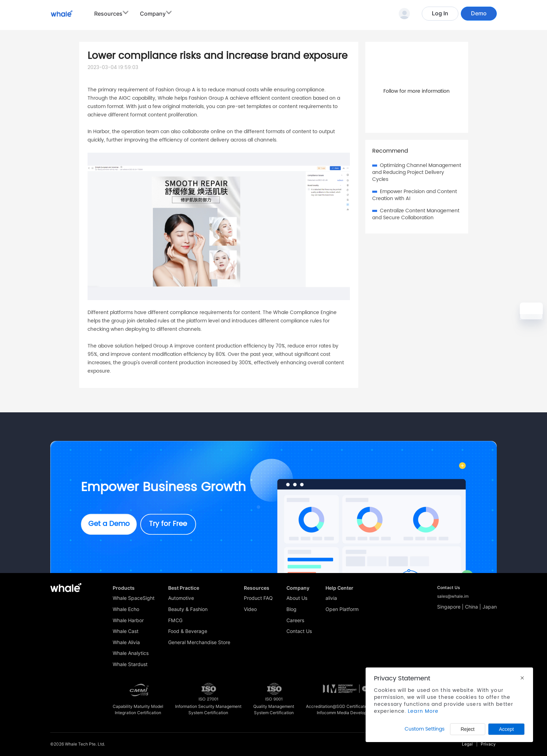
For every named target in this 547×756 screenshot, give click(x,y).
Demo (479, 13)
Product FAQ (258, 598)
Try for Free (168, 524)
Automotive (181, 598)
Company (153, 14)
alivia (331, 598)
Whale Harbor (128, 620)
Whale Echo (126, 609)
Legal (467, 744)
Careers (295, 620)
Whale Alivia (126, 642)
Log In (440, 13)
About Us (297, 598)
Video (250, 609)
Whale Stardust (130, 664)
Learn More (423, 711)
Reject (468, 729)
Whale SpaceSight (134, 598)
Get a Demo (109, 524)
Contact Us (299, 631)
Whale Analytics (131, 653)
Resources (108, 14)
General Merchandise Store (199, 642)
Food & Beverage (188, 631)
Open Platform (342, 609)
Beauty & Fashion (188, 609)
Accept (506, 729)
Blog (291, 609)
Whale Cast (126, 631)
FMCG (175, 620)
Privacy (488, 744)
